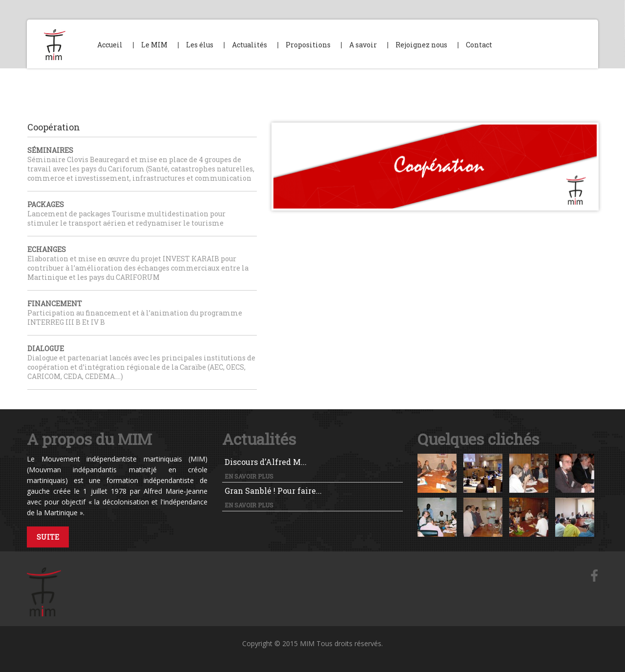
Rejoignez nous (421, 45)
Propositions (308, 45)
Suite (48, 537)
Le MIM (154, 45)
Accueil (110, 45)
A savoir (363, 45)
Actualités (250, 45)
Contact (479, 45)
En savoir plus (249, 476)
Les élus (200, 45)
